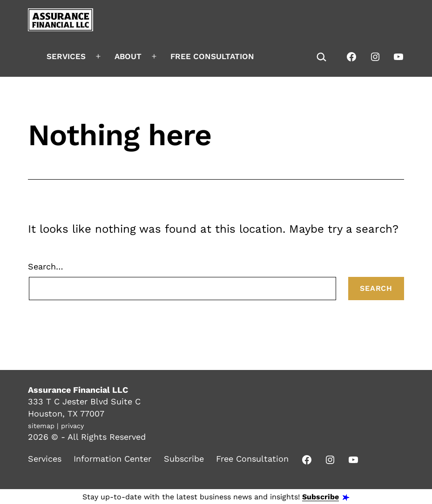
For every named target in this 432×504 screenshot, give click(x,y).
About (128, 56)
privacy (72, 426)
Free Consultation (212, 56)
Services (66, 56)
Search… (46, 266)
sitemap (41, 426)
